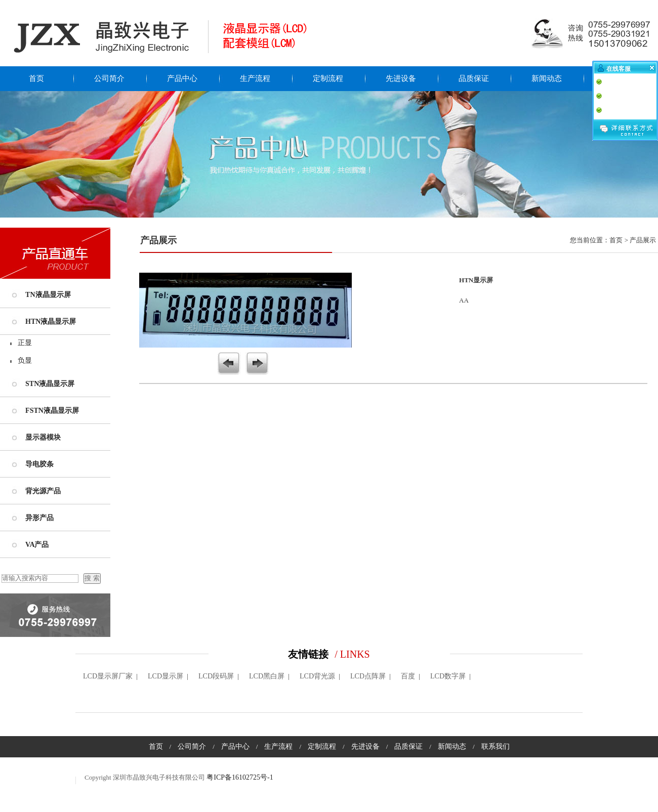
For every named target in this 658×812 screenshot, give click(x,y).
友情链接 (308, 654)
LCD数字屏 (448, 676)
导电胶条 (39, 464)
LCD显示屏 (166, 676)
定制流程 (328, 78)
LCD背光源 (317, 676)
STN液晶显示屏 (50, 384)
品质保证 (474, 78)
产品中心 (182, 78)
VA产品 (37, 545)
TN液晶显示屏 (48, 295)
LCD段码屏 (216, 676)
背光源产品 (43, 491)
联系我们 (620, 78)
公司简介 (109, 78)
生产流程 (255, 78)
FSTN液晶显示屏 (52, 411)
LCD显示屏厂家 (108, 676)
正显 (25, 343)
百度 (408, 676)
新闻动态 (547, 78)
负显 (25, 360)
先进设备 (401, 78)
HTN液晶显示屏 (51, 322)
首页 (36, 78)
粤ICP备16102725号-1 (240, 777)
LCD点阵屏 (368, 676)
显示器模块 (43, 437)
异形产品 (39, 518)
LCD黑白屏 (267, 676)
